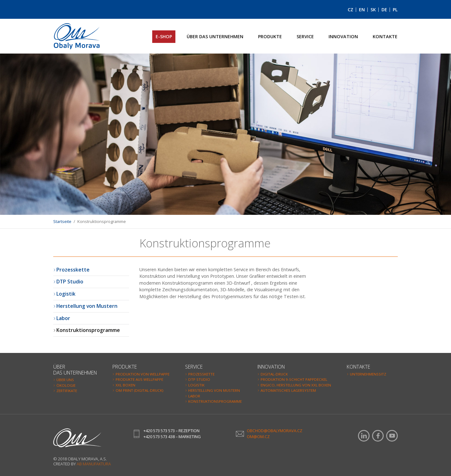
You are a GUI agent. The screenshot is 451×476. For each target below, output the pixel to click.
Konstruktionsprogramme (88, 330)
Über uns (65, 380)
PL (395, 10)
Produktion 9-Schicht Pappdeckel (294, 379)
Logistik (66, 294)
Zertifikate (67, 391)
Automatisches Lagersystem (288, 390)
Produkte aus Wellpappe (139, 379)
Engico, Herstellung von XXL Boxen (296, 385)
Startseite (62, 221)
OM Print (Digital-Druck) (140, 390)
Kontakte (385, 36)
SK (373, 10)
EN (362, 10)
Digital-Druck (274, 374)
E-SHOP (164, 36)
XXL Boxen (125, 385)
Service (305, 36)
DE (384, 10)
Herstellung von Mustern (87, 306)
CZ (350, 10)
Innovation (343, 36)
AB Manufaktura (94, 464)
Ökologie (66, 385)
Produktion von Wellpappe (143, 374)
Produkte (270, 36)
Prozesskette (73, 270)
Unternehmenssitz (368, 374)
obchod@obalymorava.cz (275, 431)
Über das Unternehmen (215, 36)
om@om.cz (258, 437)
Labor (63, 318)
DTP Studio (70, 282)
